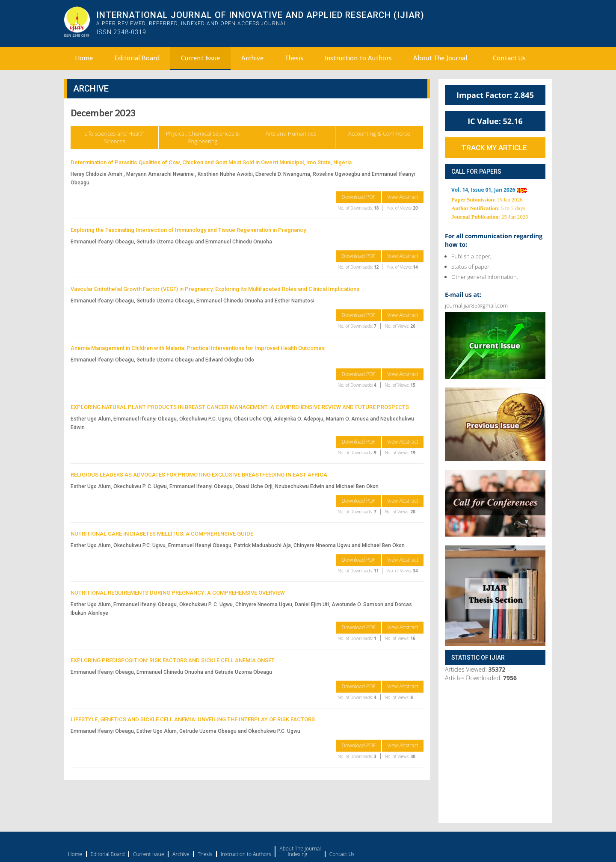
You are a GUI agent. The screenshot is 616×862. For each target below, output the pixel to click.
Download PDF (358, 197)
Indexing (297, 854)
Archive (252, 58)
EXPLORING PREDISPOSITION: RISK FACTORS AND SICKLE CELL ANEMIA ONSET (173, 660)
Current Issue (200, 58)
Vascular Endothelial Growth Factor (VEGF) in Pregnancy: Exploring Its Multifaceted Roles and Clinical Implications (215, 289)
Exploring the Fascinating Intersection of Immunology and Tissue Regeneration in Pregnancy (188, 230)
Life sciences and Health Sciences (114, 137)
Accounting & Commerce (379, 133)
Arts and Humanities (291, 133)
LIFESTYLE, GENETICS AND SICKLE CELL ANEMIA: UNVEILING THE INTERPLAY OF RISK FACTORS (193, 719)
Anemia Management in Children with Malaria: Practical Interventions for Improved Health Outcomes (198, 348)
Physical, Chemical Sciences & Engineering (203, 137)
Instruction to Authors (358, 58)
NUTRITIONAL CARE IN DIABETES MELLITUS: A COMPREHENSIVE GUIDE (162, 534)
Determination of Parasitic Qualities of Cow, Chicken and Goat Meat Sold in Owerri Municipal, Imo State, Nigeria (211, 162)
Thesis (294, 58)
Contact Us (509, 58)
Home (84, 58)
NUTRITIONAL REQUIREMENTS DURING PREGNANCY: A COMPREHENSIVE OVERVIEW (178, 593)
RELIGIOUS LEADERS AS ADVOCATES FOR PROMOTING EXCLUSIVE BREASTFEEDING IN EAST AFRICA (199, 475)
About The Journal (440, 58)
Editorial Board (137, 58)
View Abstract (403, 197)
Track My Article (494, 148)
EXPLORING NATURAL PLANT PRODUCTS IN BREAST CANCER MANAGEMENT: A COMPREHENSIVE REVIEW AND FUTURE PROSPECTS (240, 407)
